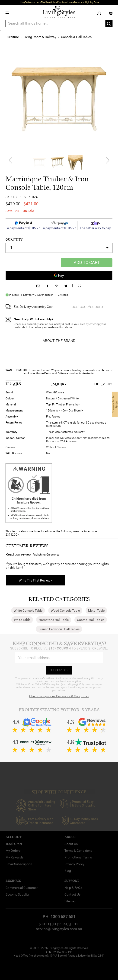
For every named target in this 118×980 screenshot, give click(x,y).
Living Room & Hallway (40, 37)
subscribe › (59, 670)
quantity (14, 239)
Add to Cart (87, 262)
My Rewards (14, 857)
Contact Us (72, 894)
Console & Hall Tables (76, 37)
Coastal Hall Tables (91, 620)
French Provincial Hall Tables (59, 629)
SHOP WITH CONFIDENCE (59, 792)
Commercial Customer (22, 888)
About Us (71, 844)
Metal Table (96, 610)
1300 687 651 (63, 917)
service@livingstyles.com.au (59, 929)
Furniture (12, 37)
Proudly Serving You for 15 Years (59, 710)
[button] (107, 162)
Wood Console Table (65, 610)
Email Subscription (19, 864)
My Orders (13, 851)
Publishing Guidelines (46, 555)
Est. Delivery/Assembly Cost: (34, 307)
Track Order (14, 844)
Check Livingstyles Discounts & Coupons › (59, 696)
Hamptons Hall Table (54, 620)
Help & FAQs (73, 888)
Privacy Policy (74, 864)
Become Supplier (18, 894)
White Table (22, 620)
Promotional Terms (78, 857)
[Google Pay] (59, 275)
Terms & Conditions (78, 851)
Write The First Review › (35, 580)
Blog (68, 871)
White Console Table (28, 610)
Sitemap (70, 901)
